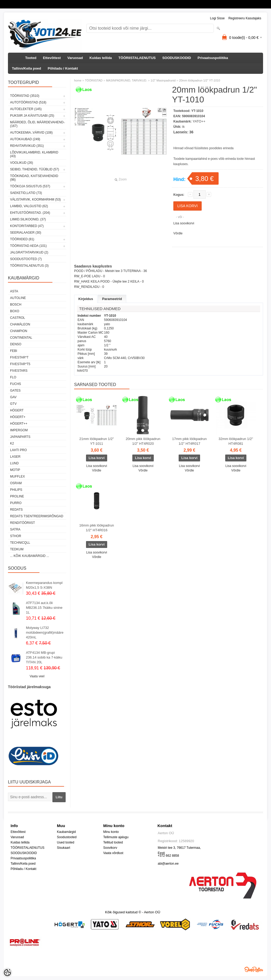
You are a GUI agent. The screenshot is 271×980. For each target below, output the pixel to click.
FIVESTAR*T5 (20, 364)
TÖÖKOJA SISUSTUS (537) (30, 186)
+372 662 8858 (168, 856)
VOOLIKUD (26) (22, 163)
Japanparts (20, 437)
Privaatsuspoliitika (213, 58)
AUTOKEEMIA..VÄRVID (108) (31, 133)
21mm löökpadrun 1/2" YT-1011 (97, 441)
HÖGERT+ (18, 417)
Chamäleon (20, 324)
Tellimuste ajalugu (116, 837)
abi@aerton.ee (168, 864)
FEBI (14, 351)
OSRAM (16, 483)
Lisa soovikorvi (184, 223)
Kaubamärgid (66, 832)
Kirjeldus (86, 299)
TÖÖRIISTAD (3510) (25, 96)
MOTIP (15, 470)
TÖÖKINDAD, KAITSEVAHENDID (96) (34, 178)
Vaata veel (37, 676)
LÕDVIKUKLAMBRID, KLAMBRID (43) (34, 154)
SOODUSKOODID (177, 58)
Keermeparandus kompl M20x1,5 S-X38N (44, 585)
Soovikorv (110, 848)
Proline (17, 496)
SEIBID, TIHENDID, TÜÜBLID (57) (35, 169)
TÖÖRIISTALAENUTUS (137, 58)
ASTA (14, 291)
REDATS (16, 510)
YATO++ (199, 121)
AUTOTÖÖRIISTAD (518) (28, 102)
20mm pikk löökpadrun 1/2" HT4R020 (143, 441)
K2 (12, 443)
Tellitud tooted (113, 842)
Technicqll (20, 543)
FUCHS (15, 384)
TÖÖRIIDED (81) (22, 239)
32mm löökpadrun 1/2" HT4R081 (236, 441)
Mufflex (17, 477)
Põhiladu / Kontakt (63, 68)
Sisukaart (64, 848)
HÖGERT (17, 410)
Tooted (31, 58)
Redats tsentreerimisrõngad (37, 516)
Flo (13, 377)
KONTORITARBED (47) (27, 226)
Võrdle (178, 233)
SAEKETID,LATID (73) (26, 193)
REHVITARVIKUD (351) (27, 146)
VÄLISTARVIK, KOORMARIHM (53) (35, 199)
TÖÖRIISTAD (94, 80)
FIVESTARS (19, 371)
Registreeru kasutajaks (245, 18)
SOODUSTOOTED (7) (26, 259)
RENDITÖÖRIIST (22, 523)
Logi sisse (217, 18)
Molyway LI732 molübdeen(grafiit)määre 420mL (45, 632)
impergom (19, 430)
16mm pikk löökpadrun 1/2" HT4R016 (97, 528)
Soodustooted (67, 837)
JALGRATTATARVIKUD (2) (29, 252)
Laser (15, 457)
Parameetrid (112, 299)
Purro (16, 503)
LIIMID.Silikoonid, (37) (28, 219)
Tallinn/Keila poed (26, 68)
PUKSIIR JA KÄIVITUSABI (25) (32, 116)
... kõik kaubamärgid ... (30, 556)
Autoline (18, 298)
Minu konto (111, 832)
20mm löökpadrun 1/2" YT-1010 (200, 80)
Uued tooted (66, 842)
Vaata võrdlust (113, 853)
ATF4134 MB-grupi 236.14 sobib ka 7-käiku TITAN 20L (44, 657)
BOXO (15, 311)
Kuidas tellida (101, 58)
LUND (14, 463)
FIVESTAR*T (19, 357)
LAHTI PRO (18, 450)
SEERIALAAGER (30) (26, 233)
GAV (13, 397)
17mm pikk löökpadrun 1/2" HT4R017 (189, 441)
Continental (21, 338)
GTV (13, 404)
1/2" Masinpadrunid (163, 80)
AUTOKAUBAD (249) (25, 139)
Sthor (16, 536)
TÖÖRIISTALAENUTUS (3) (29, 266)
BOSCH (16, 305)
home (78, 80)
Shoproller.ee (254, 969)
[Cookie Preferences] (7, 973)
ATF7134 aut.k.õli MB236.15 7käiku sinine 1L (44, 608)
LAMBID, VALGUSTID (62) (29, 206)
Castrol (18, 318)
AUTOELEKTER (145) (26, 109)
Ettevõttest (52, 58)
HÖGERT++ (19, 424)
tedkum (17, 549)
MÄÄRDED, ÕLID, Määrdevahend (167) (37, 124)
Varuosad (75, 58)
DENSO (16, 344)
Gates (15, 391)
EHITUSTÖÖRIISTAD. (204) (30, 213)
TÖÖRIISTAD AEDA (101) (28, 246)
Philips (16, 490)
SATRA (15, 529)
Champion (19, 331)
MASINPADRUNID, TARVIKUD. (127, 80)
